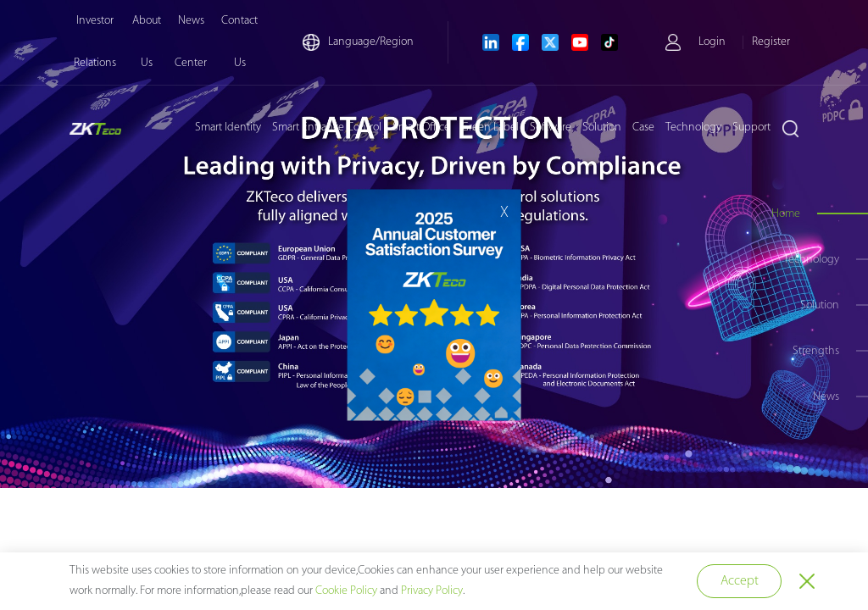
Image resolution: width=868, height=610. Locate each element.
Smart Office (421, 128)
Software (551, 128)
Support (751, 128)
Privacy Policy (432, 591)
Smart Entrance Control (327, 128)
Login (712, 42)
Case (643, 128)
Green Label (490, 128)
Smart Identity (228, 128)
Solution (602, 128)
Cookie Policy (346, 591)
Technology (693, 128)
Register (771, 42)
